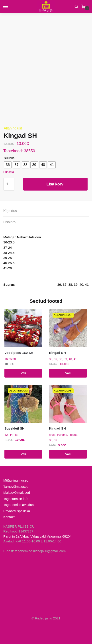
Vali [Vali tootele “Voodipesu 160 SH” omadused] (23, 373)
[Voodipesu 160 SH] (23, 328)
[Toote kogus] (9, 184)
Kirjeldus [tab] (10, 211)
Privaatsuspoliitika (17, 511)
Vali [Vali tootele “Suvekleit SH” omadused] (23, 454)
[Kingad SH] (68, 328)
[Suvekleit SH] (23, 404)
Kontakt (9, 517)
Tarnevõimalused (16, 487)
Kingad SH (57, 353)
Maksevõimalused (17, 493)
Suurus (9, 158)
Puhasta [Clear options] (9, 172)
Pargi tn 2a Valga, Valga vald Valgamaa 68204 (37, 536)
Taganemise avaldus (19, 505)
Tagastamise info (16, 499)
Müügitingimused (16, 480)
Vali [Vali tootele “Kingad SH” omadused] (68, 373)
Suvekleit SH (15, 428)
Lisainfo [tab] (9, 222)
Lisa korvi (55, 184)
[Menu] (10, 7)
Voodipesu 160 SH (19, 353)
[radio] (8, 165)
